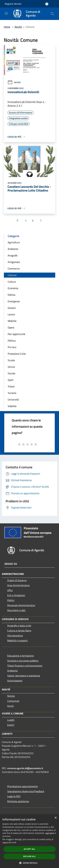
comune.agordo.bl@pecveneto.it (25, 768)
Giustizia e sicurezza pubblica (23, 661)
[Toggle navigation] (6, 13)
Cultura (12, 282)
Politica (12, 341)
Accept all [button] (30, 849)
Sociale (11, 373)
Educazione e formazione (21, 656)
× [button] (55, 818)
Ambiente (13, 249)
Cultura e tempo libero (19, 630)
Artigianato (14, 262)
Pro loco (12, 347)
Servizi (11, 367)
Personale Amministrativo (21, 605)
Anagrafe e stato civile (19, 626)
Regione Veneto (13, 4)
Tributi (11, 386)
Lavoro (11, 314)
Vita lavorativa (15, 635)
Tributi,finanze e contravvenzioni (25, 666)
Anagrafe (13, 255)
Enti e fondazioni (16, 595)
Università (13, 400)
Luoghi (11, 720)
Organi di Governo (17, 580)
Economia (13, 288)
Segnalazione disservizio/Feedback (26, 791)
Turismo (12, 393)
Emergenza (14, 301)
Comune (12, 275)
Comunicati (13, 701)
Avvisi (10, 706)
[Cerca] (52, 14)
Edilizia (11, 295)
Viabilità (12, 406)
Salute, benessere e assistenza (24, 676)
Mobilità (12, 321)
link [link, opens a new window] (15, 843)
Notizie (14, 82)
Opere (11, 327)
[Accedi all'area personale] (47, 4)
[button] (30, 863)
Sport (11, 380)
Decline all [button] (30, 856)
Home (7, 27)
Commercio (14, 269)
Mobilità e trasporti (17, 640)
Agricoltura (14, 242)
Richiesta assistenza (18, 801)
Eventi (11, 725)
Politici (11, 600)
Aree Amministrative (18, 585)
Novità (18, 27)
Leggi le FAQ (14, 796)
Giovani (12, 308)
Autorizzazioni (15, 681)
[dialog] (29, 841)
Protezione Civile (17, 354)
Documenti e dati (16, 610)
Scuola (11, 360)
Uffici (10, 590)
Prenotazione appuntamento (22, 786)
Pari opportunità (16, 334)
